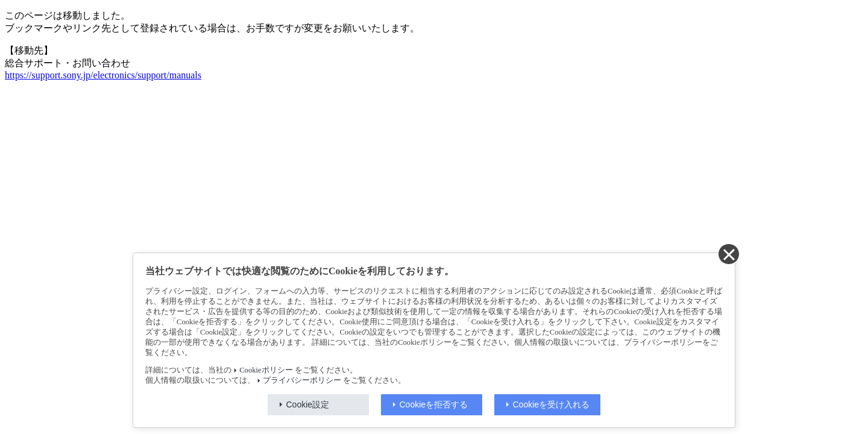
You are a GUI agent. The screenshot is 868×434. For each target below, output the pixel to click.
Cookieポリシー (266, 370)
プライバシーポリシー (302, 380)
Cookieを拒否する (434, 404)
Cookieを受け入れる (552, 404)
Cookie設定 (308, 404)
